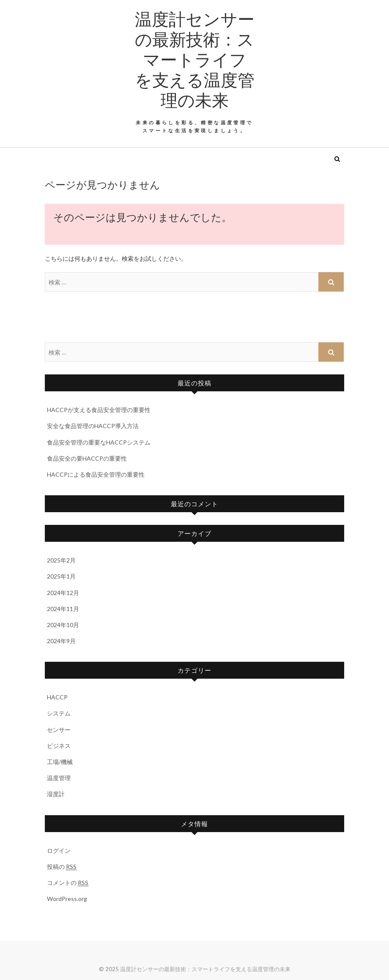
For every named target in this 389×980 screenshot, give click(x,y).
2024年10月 (63, 625)
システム (59, 713)
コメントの (68, 883)
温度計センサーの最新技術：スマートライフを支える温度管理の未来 (195, 59)
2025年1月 (61, 576)
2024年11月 (63, 609)
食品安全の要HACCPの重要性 (87, 458)
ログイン (59, 850)
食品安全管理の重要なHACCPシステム (99, 442)
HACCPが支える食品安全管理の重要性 (99, 410)
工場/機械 (60, 762)
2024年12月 (63, 593)
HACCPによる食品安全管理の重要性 (96, 474)
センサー (59, 730)
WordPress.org (67, 899)
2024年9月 (61, 641)
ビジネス (59, 746)
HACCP (57, 697)
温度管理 (59, 778)
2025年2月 (61, 560)
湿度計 (56, 794)
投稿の (62, 867)
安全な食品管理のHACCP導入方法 (93, 426)
